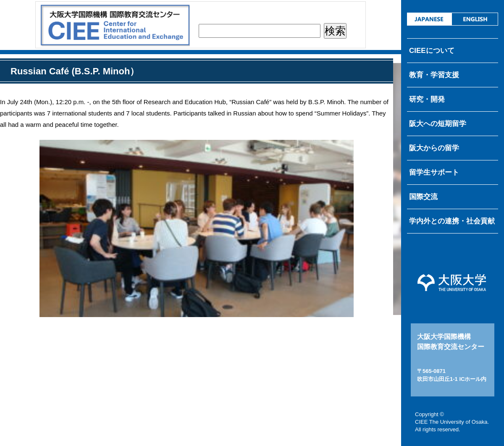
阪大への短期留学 (438, 124)
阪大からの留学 (434, 148)
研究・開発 (427, 99)
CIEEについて (432, 51)
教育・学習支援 (434, 75)
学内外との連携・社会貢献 (452, 221)
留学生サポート (434, 172)
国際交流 (423, 197)
